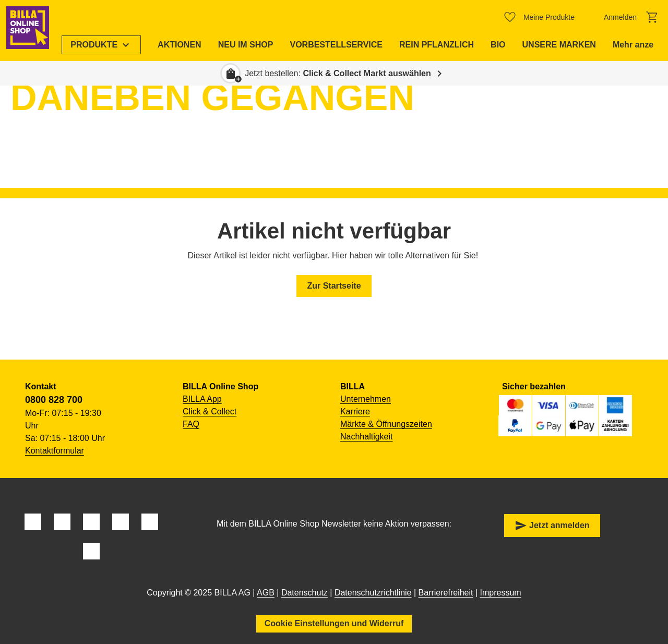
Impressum (501, 593)
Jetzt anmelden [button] (552, 526)
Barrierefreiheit (446, 593)
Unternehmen (366, 399)
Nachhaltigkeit (367, 437)
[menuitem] (106, 45)
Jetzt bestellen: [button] (338, 73)
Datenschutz (305, 593)
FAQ (191, 424)
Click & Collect (210, 412)
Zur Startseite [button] (334, 286)
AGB (266, 593)
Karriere (355, 412)
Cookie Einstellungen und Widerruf (334, 623)
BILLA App (202, 399)
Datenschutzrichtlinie (373, 593)
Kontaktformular (55, 451)
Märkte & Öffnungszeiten (386, 424)
